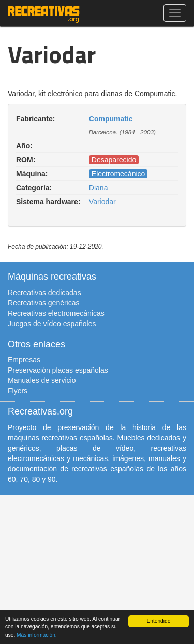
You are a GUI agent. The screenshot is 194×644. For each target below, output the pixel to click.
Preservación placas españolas (58, 370)
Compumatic (111, 119)
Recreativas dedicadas (44, 293)
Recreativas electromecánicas (56, 313)
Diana (99, 188)
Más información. (37, 635)
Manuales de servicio (42, 380)
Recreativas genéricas (44, 303)
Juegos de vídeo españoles (52, 324)
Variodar (102, 202)
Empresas (24, 360)
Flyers (18, 391)
